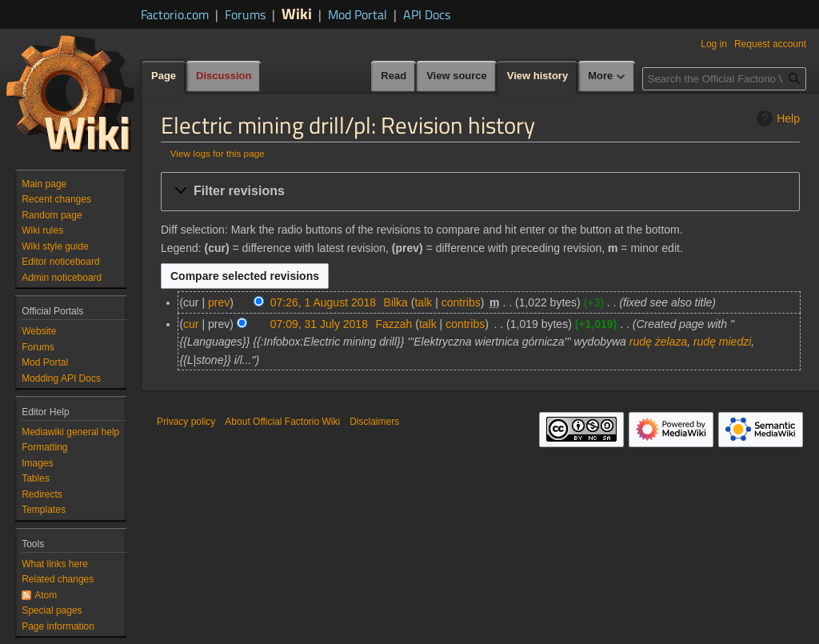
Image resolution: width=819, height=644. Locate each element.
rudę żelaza (658, 342)
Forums (245, 14)
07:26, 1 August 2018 (323, 302)
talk (423, 302)
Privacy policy (186, 422)
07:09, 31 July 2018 (319, 324)
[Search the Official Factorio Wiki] (724, 79)
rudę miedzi (722, 342)
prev (219, 302)
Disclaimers (374, 422)
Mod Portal (358, 14)
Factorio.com (175, 14)
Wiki (297, 13)
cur (191, 324)
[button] (480, 192)
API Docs (427, 14)
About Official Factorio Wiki (282, 422)
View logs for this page (218, 153)
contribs (461, 302)
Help (776, 118)
